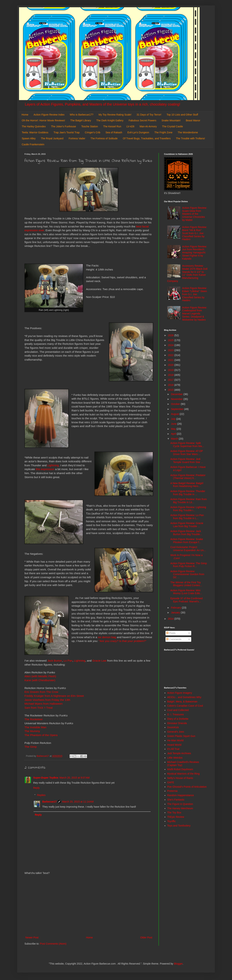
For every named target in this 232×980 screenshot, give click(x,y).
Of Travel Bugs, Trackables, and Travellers (147, 138)
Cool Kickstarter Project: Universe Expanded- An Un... (188, 549)
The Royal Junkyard (52, 138)
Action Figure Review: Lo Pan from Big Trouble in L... (187, 517)
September (177, 409)
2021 (171, 360)
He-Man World (175, 740)
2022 (171, 355)
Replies (41, 795)
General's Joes (176, 732)
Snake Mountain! (171, 120)
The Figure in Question (180, 804)
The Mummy (32, 731)
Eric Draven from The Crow (41, 692)
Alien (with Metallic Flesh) (40, 676)
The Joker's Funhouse (63, 126)
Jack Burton (55, 661)
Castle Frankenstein (33, 144)
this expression (45, 469)
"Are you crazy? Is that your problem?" (123, 641)
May (174, 429)
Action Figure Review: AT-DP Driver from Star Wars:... (187, 453)
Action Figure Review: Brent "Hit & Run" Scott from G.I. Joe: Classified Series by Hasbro (194, 233)
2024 (171, 345)
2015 (171, 390)
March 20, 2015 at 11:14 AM (78, 802)
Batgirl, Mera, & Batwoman (182, 702)
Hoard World (174, 745)
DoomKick (173, 727)
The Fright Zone (163, 132)
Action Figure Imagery (180, 693)
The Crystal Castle (172, 126)
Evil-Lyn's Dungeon (138, 132)
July (174, 419)
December (177, 394)
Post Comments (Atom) (53, 944)
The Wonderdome (188, 132)
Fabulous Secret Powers (143, 120)
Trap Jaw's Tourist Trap (67, 132)
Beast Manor (193, 120)
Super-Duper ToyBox (46, 778)
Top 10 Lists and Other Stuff (182, 115)
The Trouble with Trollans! (190, 138)
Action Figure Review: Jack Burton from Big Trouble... (186, 533)
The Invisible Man (35, 727)
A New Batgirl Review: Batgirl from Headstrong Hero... (187, 485)
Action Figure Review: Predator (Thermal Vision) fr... (188, 477)
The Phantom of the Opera (41, 735)
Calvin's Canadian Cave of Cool (185, 706)
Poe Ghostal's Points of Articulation (187, 787)
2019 (171, 370)
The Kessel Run (112, 126)
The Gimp (31, 747)
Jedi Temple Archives (179, 753)
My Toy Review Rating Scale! (115, 115)
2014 (171, 619)
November (177, 399)
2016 (171, 385)
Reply (36, 788)
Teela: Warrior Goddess (35, 132)
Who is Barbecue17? (82, 115)
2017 (171, 380)
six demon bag (107, 637)
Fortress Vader (77, 138)
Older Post (146, 937)
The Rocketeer (34, 719)
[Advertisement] (89, 905)
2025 (171, 340)
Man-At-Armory (148, 126)
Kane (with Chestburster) (40, 680)
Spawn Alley (29, 138)
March (175, 439)
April (174, 434)
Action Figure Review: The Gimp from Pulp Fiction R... (189, 565)
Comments (174, 639)
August (175, 414)
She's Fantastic (176, 800)
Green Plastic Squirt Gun (181, 736)
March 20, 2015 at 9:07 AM (74, 778)
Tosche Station (90, 126)
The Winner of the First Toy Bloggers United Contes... (186, 584)
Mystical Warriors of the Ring (183, 774)
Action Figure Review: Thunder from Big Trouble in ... (188, 493)
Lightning (53, 465)
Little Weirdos (175, 758)
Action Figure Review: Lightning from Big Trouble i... (188, 509)
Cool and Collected (178, 710)
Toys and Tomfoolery (179, 826)
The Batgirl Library (81, 120)
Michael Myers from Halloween (43, 704)
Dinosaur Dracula (177, 723)
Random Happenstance (181, 795)
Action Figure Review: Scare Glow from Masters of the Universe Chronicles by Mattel (194, 214)
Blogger (178, 964)
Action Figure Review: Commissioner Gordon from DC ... (187, 574)
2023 (171, 350)
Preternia (172, 791)
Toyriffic (172, 821)
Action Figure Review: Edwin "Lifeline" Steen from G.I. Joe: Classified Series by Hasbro (195, 294)
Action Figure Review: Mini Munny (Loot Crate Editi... (186, 592)
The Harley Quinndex (34, 126)
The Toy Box (174, 813)
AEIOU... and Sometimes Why (184, 697)
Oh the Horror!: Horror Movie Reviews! (43, 120)
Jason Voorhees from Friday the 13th (47, 700)
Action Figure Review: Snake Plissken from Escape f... (187, 541)
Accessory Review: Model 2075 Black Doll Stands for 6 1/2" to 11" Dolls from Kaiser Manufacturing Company (187, 273)
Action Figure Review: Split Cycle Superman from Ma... (187, 445)
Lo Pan (68, 661)
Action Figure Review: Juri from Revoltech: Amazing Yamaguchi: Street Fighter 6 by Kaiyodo (194, 253)
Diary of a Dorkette (178, 719)
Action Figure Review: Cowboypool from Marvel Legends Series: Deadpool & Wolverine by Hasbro (194, 314)
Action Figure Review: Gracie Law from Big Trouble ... (187, 525)
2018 (171, 375)
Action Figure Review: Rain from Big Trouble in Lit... (189, 501)
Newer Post (32, 937)
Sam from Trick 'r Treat (39, 708)
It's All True (173, 749)
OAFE (171, 782)
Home (25, 115)
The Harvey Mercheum (180, 808)
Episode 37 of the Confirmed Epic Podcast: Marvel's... (186, 600)
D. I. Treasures (176, 714)
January (176, 613)
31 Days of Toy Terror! (149, 115)
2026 (171, 335)
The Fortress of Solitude (104, 138)
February (176, 608)
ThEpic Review (176, 817)
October (176, 404)
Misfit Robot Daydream (180, 769)
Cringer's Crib (93, 132)
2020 (171, 365)
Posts (171, 633)
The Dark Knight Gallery (110, 120)
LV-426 (130, 126)
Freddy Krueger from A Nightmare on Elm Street (54, 696)
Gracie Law (99, 661)
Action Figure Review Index (49, 115)
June (174, 424)
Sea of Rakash (114, 132)
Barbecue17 (49, 802)
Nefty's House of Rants (180, 778)
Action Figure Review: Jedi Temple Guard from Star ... (187, 461)
